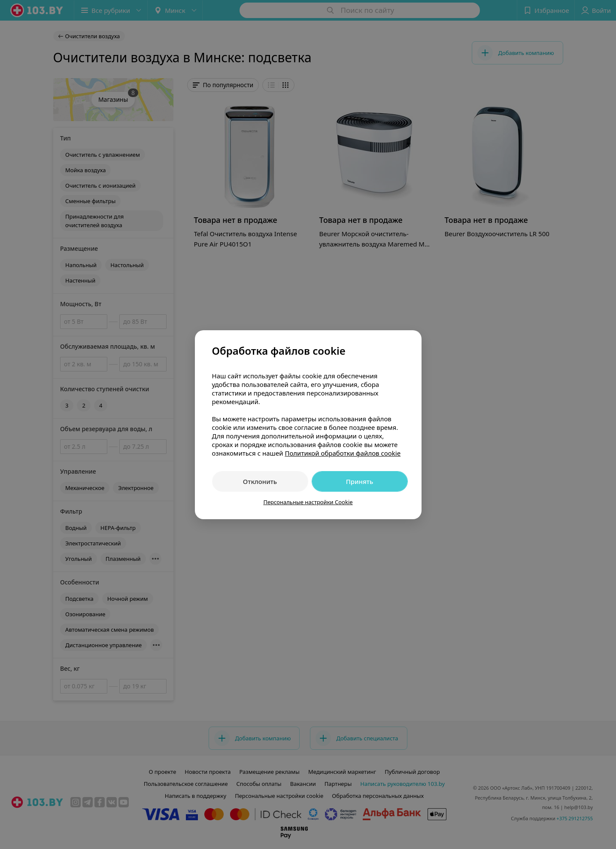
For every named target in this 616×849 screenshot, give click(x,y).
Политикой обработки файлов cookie (343, 453)
